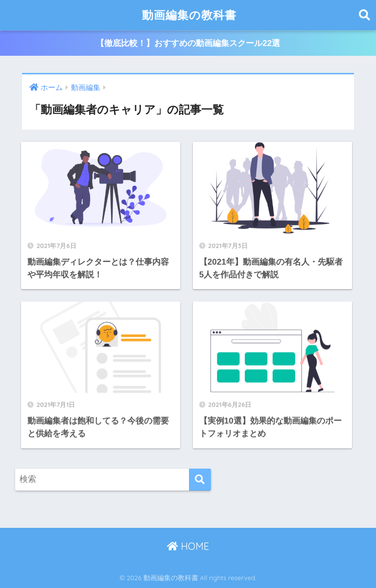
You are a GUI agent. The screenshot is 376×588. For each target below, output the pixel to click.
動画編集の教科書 (189, 15)
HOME (188, 546)
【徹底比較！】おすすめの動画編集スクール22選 (188, 43)
